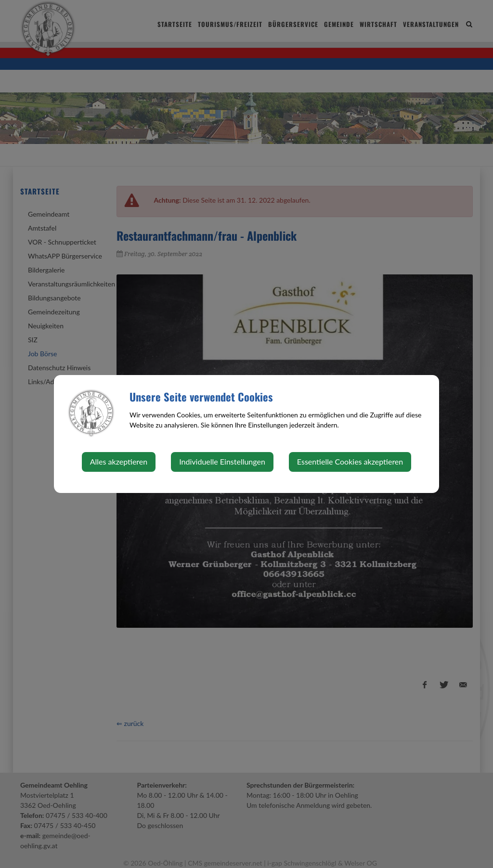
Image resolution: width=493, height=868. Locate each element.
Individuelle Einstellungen (222, 461)
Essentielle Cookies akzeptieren (350, 461)
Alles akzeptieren (119, 461)
